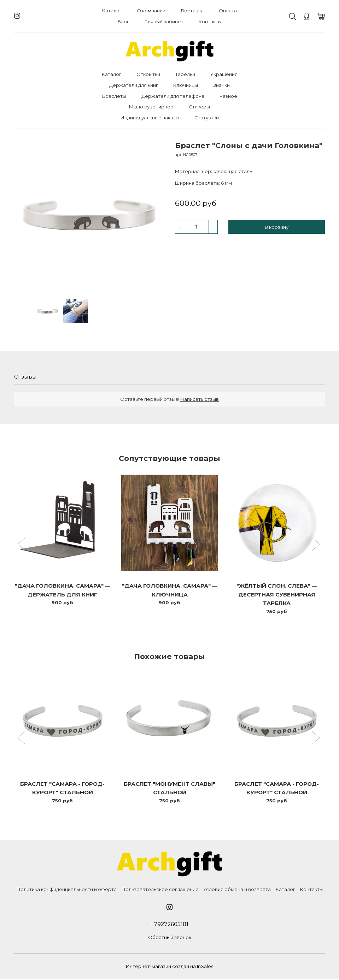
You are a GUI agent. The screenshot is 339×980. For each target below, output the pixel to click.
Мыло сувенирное (151, 107)
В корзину (277, 227)
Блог (123, 22)
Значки (221, 85)
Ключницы (186, 85)
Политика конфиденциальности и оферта (66, 890)
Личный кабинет (164, 22)
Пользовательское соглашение (160, 890)
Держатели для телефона (173, 96)
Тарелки (185, 74)
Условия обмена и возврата (237, 890)
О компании (151, 11)
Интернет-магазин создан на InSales (169, 967)
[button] (22, 545)
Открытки (148, 74)
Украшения (224, 74)
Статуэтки (207, 118)
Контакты (210, 22)
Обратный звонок (170, 938)
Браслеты (114, 96)
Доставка (192, 11)
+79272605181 (170, 925)
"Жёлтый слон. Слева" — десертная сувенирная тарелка (277, 595)
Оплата (228, 11)
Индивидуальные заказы (150, 118)
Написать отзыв (200, 399)
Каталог (112, 11)
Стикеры (199, 107)
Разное (228, 96)
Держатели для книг (134, 85)
